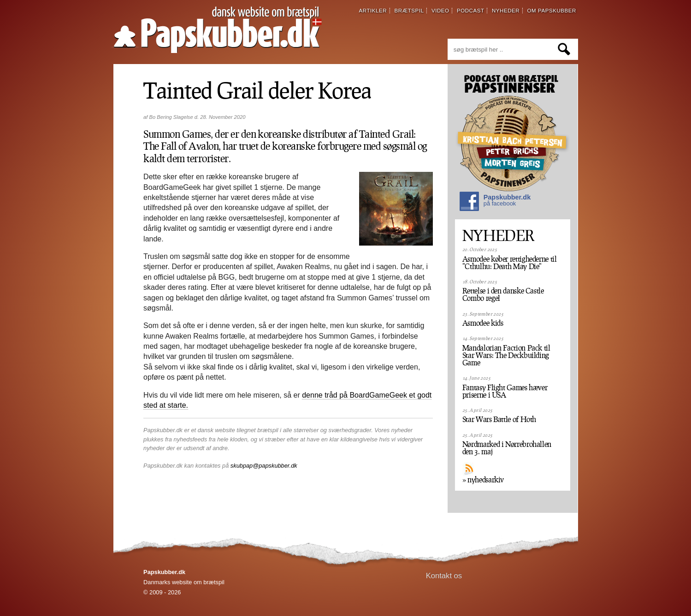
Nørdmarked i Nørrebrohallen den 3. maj (507, 448)
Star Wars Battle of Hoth (499, 419)
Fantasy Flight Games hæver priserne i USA (505, 391)
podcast (471, 11)
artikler (373, 11)
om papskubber (552, 11)
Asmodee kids (483, 323)
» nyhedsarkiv (483, 480)
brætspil (409, 11)
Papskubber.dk (495, 202)
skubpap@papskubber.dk (264, 466)
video (440, 11)
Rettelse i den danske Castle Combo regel (503, 294)
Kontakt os (444, 576)
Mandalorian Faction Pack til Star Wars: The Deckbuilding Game (506, 355)
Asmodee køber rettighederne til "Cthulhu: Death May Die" (510, 263)
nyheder (506, 11)
